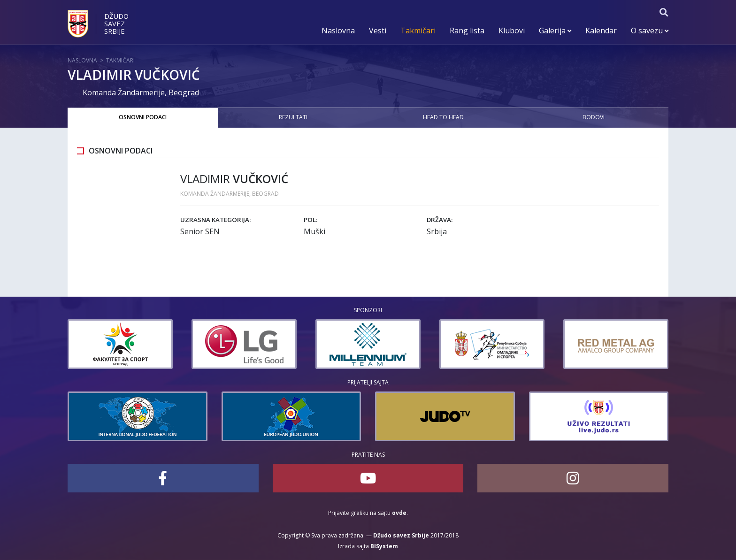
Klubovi (512, 31)
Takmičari (418, 31)
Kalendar (601, 31)
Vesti (378, 31)
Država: (440, 220)
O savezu (650, 31)
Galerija (555, 31)
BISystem (384, 546)
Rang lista (467, 31)
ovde (399, 513)
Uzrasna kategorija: (215, 220)
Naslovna (338, 31)
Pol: (310, 220)
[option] (160, 344)
